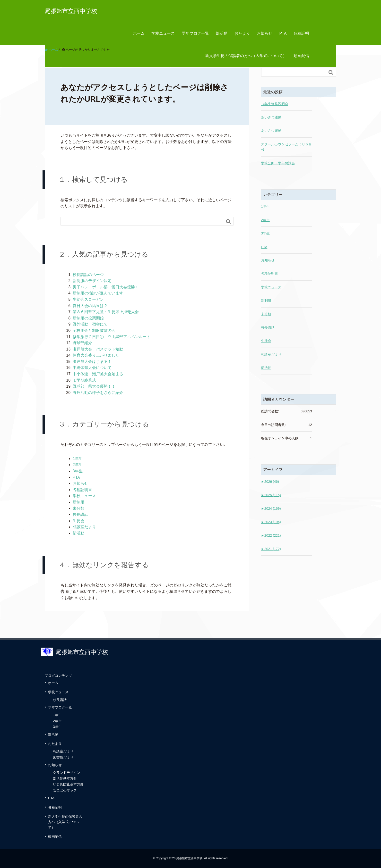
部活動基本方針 (65, 778)
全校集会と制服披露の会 (94, 330)
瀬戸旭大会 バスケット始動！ (100, 349)
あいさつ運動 (271, 117)
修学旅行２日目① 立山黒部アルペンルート (112, 337)
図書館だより (63, 757)
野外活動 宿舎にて (90, 324)
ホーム (139, 33)
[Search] (142, 221)
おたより (242, 33)
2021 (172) (271, 549)
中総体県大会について (92, 368)
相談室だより (84, 527)
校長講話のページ (88, 275)
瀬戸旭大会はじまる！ (92, 362)
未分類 (78, 508)
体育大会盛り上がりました (96, 355)
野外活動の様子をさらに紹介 (98, 393)
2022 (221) (271, 535)
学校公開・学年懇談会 (278, 163)
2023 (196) (271, 522)
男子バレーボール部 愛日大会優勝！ (106, 287)
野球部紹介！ (84, 343)
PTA (283, 33)
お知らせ (265, 33)
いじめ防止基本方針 (68, 784)
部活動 (222, 33)
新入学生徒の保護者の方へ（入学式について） (246, 56)
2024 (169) (271, 509)
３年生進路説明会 (275, 104)
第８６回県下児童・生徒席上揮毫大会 (106, 312)
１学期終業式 (84, 380)
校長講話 (80, 514)
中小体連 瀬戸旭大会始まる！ (100, 374)
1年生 (78, 459)
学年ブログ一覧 (195, 33)
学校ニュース (163, 33)
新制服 (78, 502)
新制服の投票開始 (88, 318)
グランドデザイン (67, 773)
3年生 (78, 471)
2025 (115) (271, 495)
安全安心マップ (65, 790)
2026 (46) (270, 482)
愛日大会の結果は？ (90, 306)
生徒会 (78, 521)
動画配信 (301, 56)
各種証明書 (82, 490)
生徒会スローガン (88, 299)
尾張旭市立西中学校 (71, 11)
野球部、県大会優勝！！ (94, 386)
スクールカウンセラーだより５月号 (286, 147)
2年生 (78, 465)
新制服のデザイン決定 (92, 281)
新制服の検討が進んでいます (98, 293)
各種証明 (301, 33)
